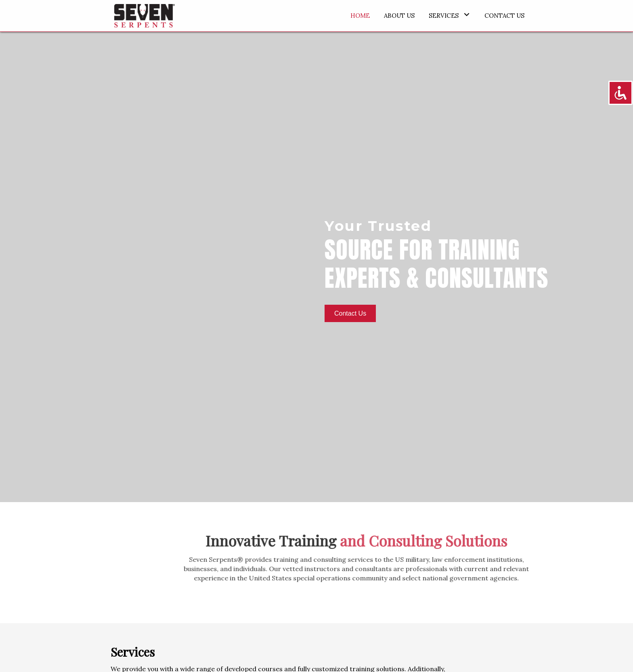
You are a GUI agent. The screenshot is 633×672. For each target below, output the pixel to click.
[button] (466, 15)
